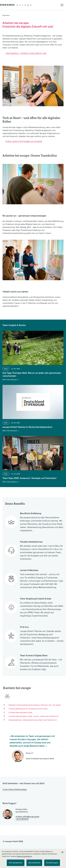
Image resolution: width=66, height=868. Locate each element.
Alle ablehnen (34, 863)
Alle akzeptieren (16, 863)
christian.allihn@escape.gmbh (27, 817)
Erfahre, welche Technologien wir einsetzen (24, 141)
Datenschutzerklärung (24, 856)
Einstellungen (52, 863)
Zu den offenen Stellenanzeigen (15, 789)
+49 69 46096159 (22, 819)
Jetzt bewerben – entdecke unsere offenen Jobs (26, 53)
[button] (63, 5)
